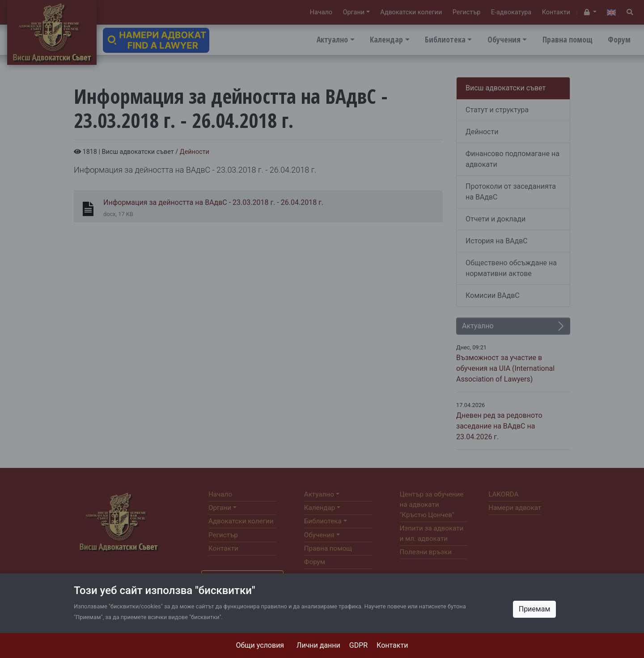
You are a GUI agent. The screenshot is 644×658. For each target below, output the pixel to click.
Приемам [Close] (535, 609)
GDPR (358, 645)
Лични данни (318, 645)
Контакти (392, 645)
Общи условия (260, 645)
